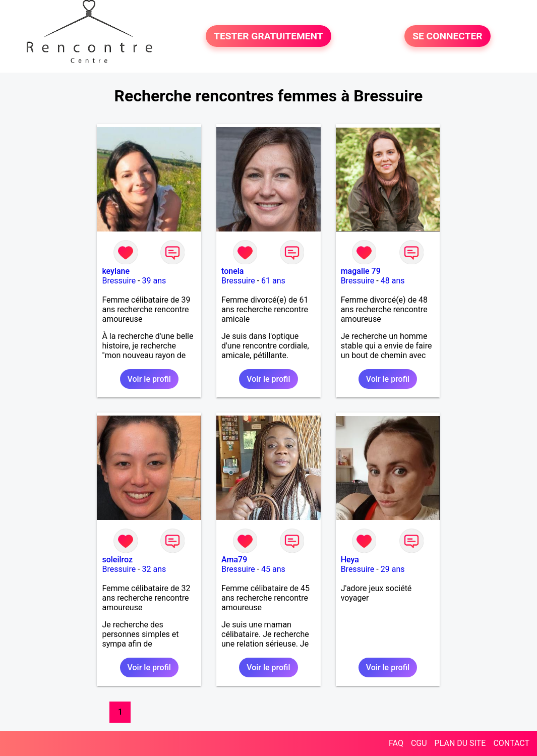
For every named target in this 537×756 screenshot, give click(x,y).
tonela (232, 271)
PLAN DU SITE (460, 743)
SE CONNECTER (447, 36)
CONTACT (511, 743)
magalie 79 (361, 271)
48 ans (393, 281)
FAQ (396, 743)
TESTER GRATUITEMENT (268, 36)
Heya (350, 560)
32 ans (154, 569)
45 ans (273, 569)
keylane (116, 271)
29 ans (393, 569)
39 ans (154, 281)
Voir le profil (149, 379)
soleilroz (117, 560)
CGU (419, 743)
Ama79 (234, 560)
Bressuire (119, 281)
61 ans (273, 281)
